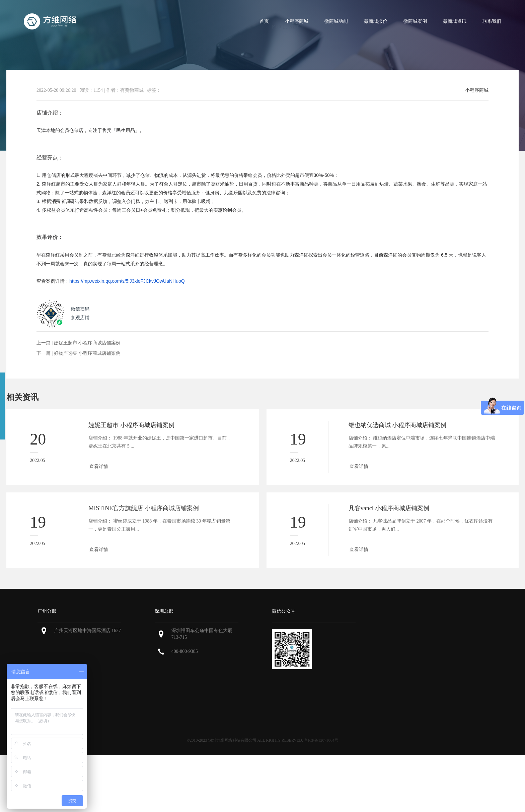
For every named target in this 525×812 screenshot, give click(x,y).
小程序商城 (297, 21)
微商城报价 (376, 21)
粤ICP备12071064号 (321, 740)
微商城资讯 (455, 21)
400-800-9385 (185, 651)
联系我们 (492, 21)
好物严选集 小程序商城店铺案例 (87, 353)
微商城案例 (415, 21)
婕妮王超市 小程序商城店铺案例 (87, 343)
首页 (264, 21)
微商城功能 (336, 21)
